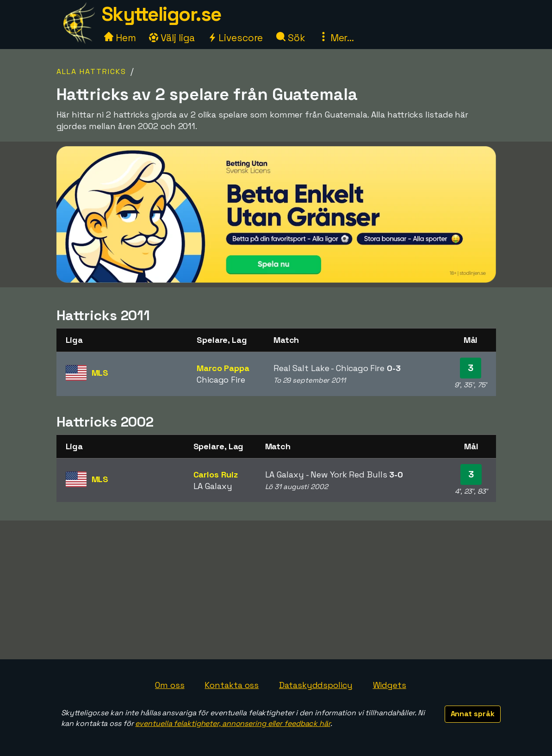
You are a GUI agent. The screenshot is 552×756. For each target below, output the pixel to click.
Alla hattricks (91, 71)
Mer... (336, 38)
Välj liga (172, 38)
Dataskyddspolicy (316, 685)
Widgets (390, 685)
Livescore (235, 38)
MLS (100, 373)
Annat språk (473, 714)
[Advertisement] (276, 590)
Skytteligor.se (161, 14)
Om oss (170, 685)
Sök (291, 38)
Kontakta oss (232, 685)
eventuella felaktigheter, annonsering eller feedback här (233, 723)
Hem (120, 38)
